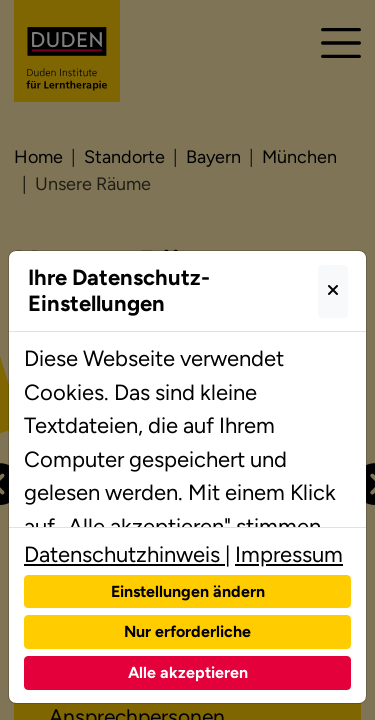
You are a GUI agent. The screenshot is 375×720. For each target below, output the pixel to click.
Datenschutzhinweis (124, 554)
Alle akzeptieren (188, 672)
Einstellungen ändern (188, 591)
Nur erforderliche (187, 631)
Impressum (289, 554)
